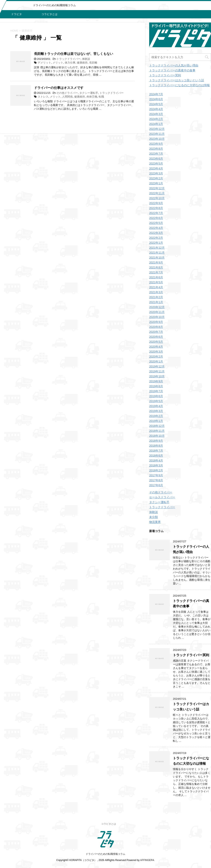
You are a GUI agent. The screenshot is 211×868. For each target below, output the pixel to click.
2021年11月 (157, 253)
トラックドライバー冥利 (165, 75)
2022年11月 (157, 193)
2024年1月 (156, 124)
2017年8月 (156, 480)
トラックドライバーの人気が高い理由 (174, 65)
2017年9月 (156, 475)
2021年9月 (156, 263)
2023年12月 (157, 129)
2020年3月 (156, 352)
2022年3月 (156, 233)
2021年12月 (157, 248)
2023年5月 (156, 164)
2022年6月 (156, 218)
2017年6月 (156, 485)
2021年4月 (156, 287)
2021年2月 (156, 297)
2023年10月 (157, 139)
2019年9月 (156, 381)
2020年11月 (157, 312)
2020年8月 (156, 327)
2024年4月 (156, 109)
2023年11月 (157, 134)
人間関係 (67, 97)
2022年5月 (156, 223)
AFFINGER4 (147, 860)
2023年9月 (156, 144)
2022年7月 (156, 213)
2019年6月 (156, 396)
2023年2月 (156, 178)
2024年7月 (156, 94)
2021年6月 (156, 277)
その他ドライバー (67, 93)
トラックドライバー (69, 59)
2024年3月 (156, 114)
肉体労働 (92, 97)
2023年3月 (156, 173)
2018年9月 (156, 441)
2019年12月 (157, 366)
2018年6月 (156, 456)
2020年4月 (156, 347)
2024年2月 (156, 119)
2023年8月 (156, 149)
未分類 (154, 517)
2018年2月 (156, 470)
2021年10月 (157, 258)
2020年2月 (156, 357)
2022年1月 (156, 243)
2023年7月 (156, 154)
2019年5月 (156, 401)
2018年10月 (157, 436)
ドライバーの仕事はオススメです (59, 88)
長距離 (93, 63)
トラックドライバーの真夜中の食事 (172, 70)
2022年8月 (156, 208)
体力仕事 (70, 63)
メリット (58, 63)
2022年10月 (157, 198)
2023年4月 (156, 168)
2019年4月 (156, 406)
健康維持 (82, 63)
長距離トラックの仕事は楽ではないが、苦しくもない (74, 54)
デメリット (44, 63)
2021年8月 (156, 267)
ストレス (43, 97)
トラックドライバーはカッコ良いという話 (177, 80)
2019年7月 (156, 391)
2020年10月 (157, 317)
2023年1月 (156, 183)
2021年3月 (156, 292)
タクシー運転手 (89, 93)
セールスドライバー (162, 497)
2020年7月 (156, 332)
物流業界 (155, 522)
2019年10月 (157, 376)
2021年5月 (156, 282)
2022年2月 (156, 238)
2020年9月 (156, 322)
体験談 (86, 59)
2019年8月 (156, 386)
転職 (101, 97)
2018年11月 (157, 431)
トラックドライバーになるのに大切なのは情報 (179, 85)
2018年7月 (156, 451)
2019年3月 (156, 411)
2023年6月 (156, 159)
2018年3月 (156, 465)
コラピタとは (49, 14)
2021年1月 (156, 302)
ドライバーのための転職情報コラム (105, 854)
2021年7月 (156, 272)
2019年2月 (156, 416)
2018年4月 (156, 460)
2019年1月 (156, 421)
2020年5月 (156, 342)
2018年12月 (157, 426)
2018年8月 (156, 446)
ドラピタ (16, 14)
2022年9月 (156, 203)
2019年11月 (157, 371)
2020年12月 (157, 307)
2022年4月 (156, 228)
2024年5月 (156, 104)
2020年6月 (156, 337)
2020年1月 (156, 362)
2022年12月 (157, 188)
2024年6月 (156, 99)
